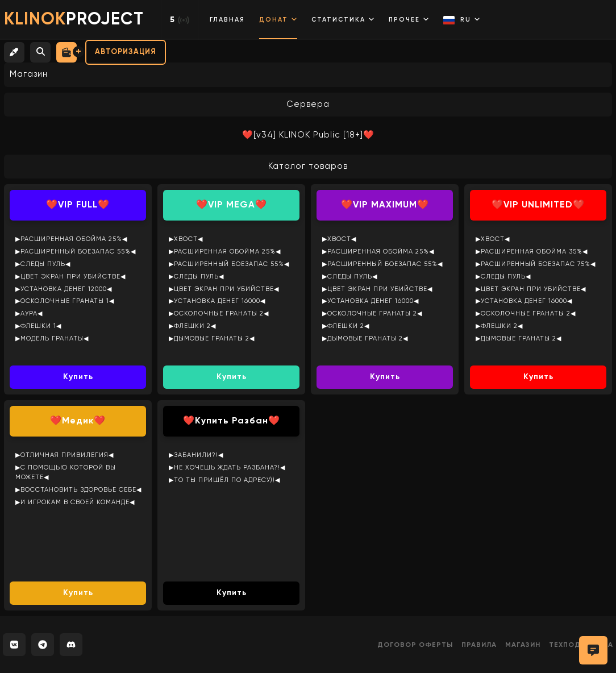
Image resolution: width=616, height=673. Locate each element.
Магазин (523, 645)
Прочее (409, 19)
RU (462, 20)
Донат (278, 19)
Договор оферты (415, 645)
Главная (227, 20)
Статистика (343, 19)
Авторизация (126, 52)
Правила (479, 645)
